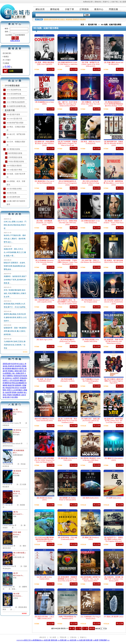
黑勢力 (9, 390)
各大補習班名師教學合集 (16, 106)
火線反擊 (8, 392)
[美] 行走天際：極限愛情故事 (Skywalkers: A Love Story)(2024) (114, 183)
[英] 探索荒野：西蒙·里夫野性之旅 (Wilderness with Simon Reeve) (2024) (114, 341)
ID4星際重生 (7, 373)
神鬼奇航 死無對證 (72, 19)
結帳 (11, 71)
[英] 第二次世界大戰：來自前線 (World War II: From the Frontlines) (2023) (67, 421)
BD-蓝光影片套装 (13, 114)
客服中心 (106, 2)
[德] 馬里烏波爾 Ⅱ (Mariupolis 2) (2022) (68, 380)
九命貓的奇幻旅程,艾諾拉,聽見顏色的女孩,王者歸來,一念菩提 (15, 345)
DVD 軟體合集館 (12, 86)
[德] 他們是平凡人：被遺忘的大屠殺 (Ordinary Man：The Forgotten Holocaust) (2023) (114, 540)
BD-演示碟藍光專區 (14, 189)
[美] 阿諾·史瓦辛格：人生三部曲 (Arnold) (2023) (44, 618)
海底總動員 (16, 395)
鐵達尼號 (11, 385)
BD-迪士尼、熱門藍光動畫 (16, 136)
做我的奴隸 (18, 376)
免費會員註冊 (88, 2)
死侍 (25, 371)
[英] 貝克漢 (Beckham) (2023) (44, 499)
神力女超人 (20, 364)
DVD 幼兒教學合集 (14, 94)
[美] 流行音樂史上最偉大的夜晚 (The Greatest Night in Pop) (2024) (114, 381)
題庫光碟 (54, 640)
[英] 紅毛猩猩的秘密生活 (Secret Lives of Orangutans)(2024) (68, 183)
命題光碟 (47, 640)
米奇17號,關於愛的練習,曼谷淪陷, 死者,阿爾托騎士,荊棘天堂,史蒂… (15, 293)
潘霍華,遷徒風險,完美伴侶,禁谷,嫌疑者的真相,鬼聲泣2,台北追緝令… (15, 317)
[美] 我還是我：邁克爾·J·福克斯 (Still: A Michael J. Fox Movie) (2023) (114, 579)
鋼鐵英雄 (15, 368)
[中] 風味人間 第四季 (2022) (114, 617)
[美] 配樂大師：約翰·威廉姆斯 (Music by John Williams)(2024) (44, 143)
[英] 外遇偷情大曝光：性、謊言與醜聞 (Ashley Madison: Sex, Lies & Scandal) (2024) (67, 302)
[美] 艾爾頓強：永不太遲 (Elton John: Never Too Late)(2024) (91, 104)
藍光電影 (15, 397)
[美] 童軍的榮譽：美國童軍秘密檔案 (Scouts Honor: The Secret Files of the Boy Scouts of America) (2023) (67, 580)
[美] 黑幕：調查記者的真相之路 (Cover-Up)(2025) (44, 63)
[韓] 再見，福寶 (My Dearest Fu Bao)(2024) (91, 143)
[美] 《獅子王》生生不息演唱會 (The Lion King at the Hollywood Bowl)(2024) (68, 104)
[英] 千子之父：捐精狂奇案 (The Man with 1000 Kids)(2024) (68, 223)
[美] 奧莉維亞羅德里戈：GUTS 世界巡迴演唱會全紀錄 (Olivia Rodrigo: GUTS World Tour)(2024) (114, 105)
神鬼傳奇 (18, 366)
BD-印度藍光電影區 (14, 166)
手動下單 (70, 9)
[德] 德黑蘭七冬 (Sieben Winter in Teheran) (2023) (67, 499)
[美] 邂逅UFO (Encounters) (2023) (114, 459)
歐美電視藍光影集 (15, 153)
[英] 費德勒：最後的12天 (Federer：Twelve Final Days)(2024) (114, 223)
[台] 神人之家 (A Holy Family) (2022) (44, 578)
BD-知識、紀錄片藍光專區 (16, 175)
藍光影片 (8, 397)
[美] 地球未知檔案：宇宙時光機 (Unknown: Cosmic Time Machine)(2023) (67, 262)
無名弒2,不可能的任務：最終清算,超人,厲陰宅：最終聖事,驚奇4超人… (15, 239)
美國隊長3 (10, 376)
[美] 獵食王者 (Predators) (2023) (90, 538)
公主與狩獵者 (17, 390)
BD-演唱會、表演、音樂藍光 (16, 183)
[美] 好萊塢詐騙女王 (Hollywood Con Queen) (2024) (67, 341)
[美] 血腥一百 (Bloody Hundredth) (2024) (44, 380)
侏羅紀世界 (20, 373)
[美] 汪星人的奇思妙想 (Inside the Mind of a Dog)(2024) (91, 183)
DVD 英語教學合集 (14, 90)
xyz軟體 (96, 640)
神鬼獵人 (11, 371)
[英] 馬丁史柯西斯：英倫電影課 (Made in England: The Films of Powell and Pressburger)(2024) (68, 144)
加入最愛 (123, 2)
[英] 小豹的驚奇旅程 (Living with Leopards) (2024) (44, 301)
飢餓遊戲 (18, 385)
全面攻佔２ (9, 378)
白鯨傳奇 (20, 392)
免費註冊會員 (15, 41)
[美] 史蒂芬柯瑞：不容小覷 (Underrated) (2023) (68, 538)
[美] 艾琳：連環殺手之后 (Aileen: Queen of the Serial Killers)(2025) (90, 64)
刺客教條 (8, 368)
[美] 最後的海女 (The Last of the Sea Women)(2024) (44, 182)
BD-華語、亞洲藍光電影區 (16, 128)
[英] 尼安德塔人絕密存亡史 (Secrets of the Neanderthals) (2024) (114, 302)
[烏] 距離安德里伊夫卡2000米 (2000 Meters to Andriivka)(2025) (68, 64)
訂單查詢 (85, 9)
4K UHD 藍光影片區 (14, 119)
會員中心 (99, 9)
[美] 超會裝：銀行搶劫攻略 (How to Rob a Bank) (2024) (114, 261)
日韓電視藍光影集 (15, 157)
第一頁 (72, 628)
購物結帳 (55, 9)
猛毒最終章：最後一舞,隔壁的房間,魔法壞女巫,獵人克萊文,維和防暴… (15, 331)
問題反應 (114, 9)
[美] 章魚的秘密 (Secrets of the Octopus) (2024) (91, 301)
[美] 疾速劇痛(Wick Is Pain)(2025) (44, 103)
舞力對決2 (16, 388)
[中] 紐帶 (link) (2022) (114, 498)
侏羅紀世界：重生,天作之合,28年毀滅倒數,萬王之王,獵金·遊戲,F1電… (15, 252)
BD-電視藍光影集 (13, 149)
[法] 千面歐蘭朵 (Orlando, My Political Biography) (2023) (91, 381)
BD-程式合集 (12, 193)
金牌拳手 (16, 378)
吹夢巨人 (6, 380)
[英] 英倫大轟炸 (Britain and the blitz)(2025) (114, 63)
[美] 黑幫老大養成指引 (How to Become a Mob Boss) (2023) (90, 460)
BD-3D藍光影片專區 (14, 170)
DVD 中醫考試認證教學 (16, 102)
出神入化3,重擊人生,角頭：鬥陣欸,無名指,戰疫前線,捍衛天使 (15, 225)
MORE (25, 352)
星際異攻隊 (7, 364)
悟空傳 (13, 364)
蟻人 (14, 373)
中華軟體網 (103, 640)
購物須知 (98, 2)
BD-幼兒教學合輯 (13, 197)
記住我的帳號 (20, 35)
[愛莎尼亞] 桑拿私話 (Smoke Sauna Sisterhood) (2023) (44, 420)
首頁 (82, 25)
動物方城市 (19, 371)
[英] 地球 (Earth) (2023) (91, 498)
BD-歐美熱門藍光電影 (15, 123)
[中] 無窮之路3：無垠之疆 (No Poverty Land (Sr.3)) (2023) (91, 421)
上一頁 (79, 628)
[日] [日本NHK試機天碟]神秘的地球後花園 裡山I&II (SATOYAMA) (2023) (44, 539)
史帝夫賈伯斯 (14, 380)
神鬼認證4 (23, 378)
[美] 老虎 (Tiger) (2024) (44, 340)
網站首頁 (41, 9)
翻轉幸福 (8, 383)
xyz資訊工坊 (26, 640)
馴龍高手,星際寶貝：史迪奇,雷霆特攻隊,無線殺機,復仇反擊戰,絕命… (15, 266)
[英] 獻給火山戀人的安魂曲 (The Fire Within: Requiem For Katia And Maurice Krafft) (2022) (44, 461)
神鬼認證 (9, 388)
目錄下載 (115, 2)
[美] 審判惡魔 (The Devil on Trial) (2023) (67, 459)
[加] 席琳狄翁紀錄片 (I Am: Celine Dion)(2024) (91, 222)
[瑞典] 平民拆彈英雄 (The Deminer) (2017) (68, 618)
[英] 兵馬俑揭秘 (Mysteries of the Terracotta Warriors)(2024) (44, 262)
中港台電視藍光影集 (16, 161)
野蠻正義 (15, 383)
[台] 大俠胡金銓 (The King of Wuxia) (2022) (91, 618)
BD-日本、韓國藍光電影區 (16, 143)
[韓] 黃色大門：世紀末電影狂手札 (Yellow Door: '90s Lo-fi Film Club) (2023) (114, 421)
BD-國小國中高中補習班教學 (16, 203)
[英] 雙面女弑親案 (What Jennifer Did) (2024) (91, 340)
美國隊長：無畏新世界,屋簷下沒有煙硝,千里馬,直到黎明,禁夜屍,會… (15, 280)
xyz (18, 640)
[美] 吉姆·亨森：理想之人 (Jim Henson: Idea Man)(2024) (91, 261)
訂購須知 (73, 637)
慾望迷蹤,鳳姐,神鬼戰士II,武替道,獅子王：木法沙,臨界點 (15, 305)
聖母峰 (14, 392)
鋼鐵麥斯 (21, 383)
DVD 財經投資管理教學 (16, 98)
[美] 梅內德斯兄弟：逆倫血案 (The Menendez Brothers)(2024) (114, 143)
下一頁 (85, 628)
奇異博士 (21, 368)
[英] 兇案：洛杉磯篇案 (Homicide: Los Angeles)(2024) (44, 223)
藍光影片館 (10, 110)
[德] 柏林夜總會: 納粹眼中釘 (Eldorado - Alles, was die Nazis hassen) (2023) (90, 579)
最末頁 (92, 628)
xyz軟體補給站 (36, 640)
